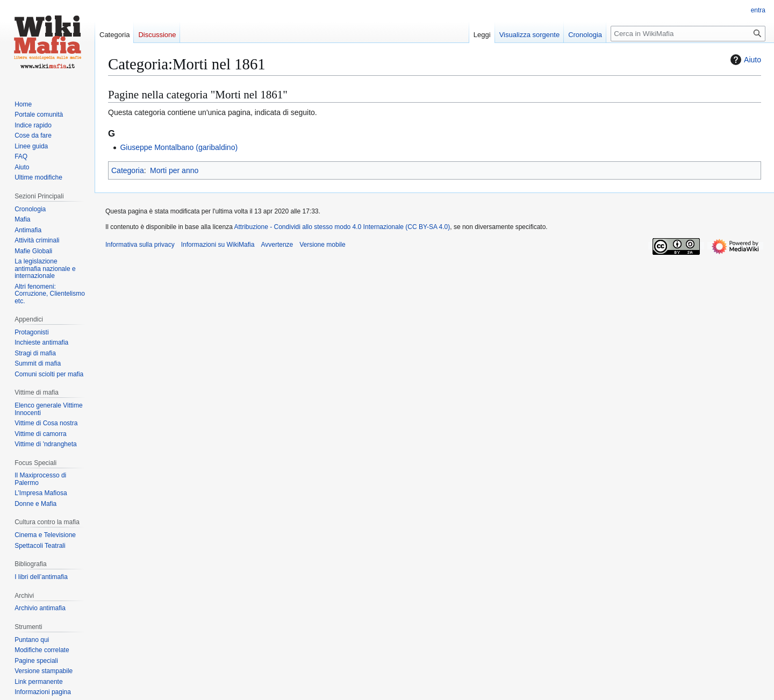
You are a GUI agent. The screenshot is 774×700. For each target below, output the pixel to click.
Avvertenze (277, 245)
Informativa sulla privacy (140, 245)
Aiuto (744, 60)
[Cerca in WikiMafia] (688, 34)
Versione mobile (322, 245)
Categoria (128, 170)
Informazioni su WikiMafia (218, 245)
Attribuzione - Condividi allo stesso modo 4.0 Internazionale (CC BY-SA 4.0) (342, 227)
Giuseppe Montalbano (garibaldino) (179, 147)
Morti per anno (174, 170)
